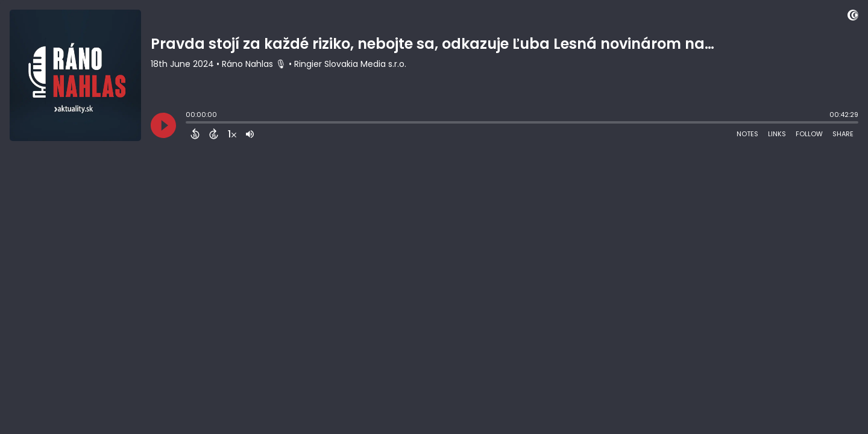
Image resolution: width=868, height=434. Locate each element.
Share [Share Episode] (843, 134)
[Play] (163, 125)
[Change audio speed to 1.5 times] (232, 134)
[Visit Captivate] (853, 17)
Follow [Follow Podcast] (809, 134)
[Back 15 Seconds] (195, 134)
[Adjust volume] (250, 134)
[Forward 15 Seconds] (214, 134)
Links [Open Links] (777, 134)
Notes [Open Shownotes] (747, 134)
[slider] (189, 124)
